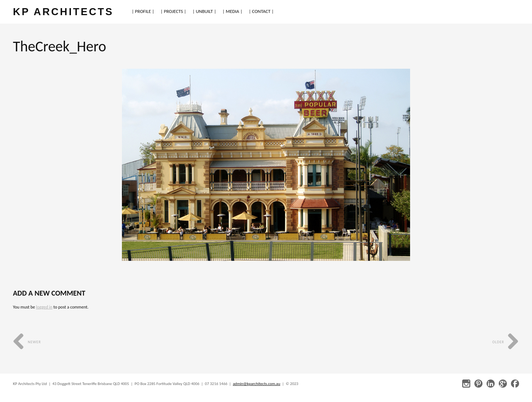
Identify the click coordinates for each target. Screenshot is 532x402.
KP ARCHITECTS (63, 12)
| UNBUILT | (204, 11)
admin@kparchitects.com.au (256, 384)
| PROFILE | (143, 11)
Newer (27, 342)
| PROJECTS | (174, 11)
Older (506, 342)
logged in (44, 307)
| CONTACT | (261, 11)
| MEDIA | (232, 11)
